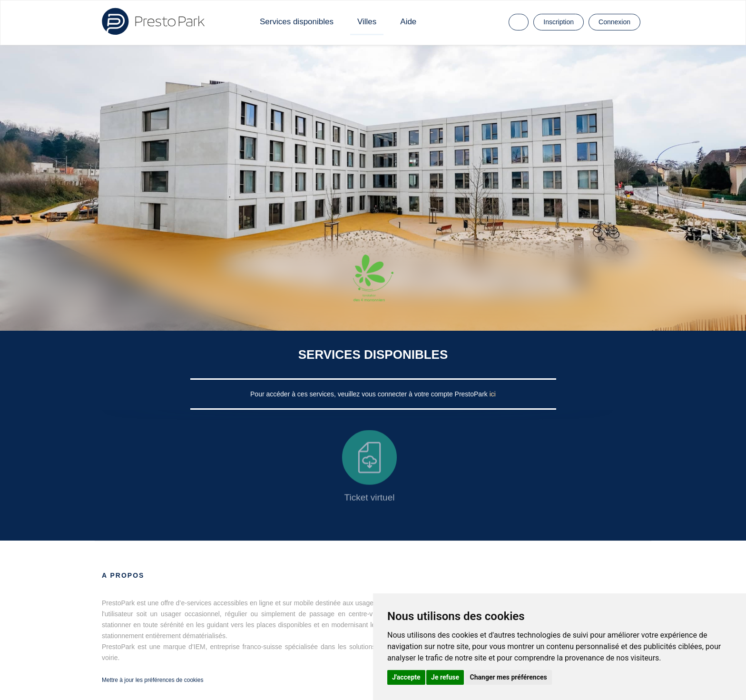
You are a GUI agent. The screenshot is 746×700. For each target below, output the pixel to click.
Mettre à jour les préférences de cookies (152, 680)
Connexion (614, 22)
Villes (367, 22)
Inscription (559, 22)
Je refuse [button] (445, 677)
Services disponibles (297, 22)
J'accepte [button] (406, 677)
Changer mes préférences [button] (509, 677)
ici (493, 394)
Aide (408, 22)
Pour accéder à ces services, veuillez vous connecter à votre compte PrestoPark (370, 394)
